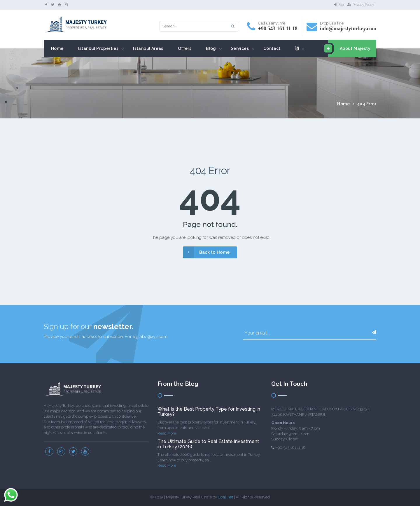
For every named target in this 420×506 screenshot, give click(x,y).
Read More (167, 433)
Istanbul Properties (98, 48)
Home (57, 48)
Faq (339, 5)
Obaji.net (225, 497)
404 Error (367, 104)
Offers (185, 48)
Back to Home (206, 252)
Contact (272, 48)
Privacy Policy (361, 5)
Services (240, 48)
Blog (211, 48)
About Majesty (349, 48)
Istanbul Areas (148, 48)
